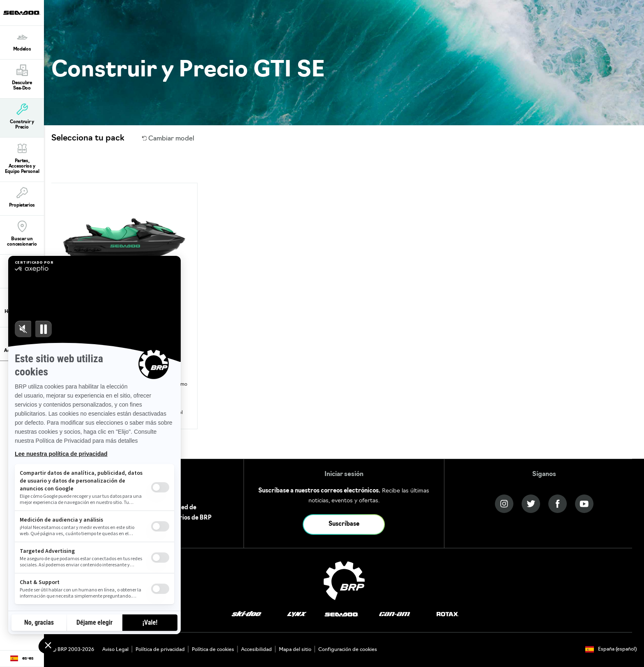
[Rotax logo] (448, 615)
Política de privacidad (160, 650)
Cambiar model (168, 139)
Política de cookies (213, 650)
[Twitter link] (531, 504)
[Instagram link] (504, 504)
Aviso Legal (115, 650)
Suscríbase (344, 524)
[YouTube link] (584, 504)
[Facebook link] (558, 504)
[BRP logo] (344, 581)
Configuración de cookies (348, 650)
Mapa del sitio (295, 650)
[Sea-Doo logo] (22, 13)
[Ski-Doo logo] (246, 615)
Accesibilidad (256, 650)
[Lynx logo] (297, 615)
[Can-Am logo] (394, 615)
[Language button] (22, 659)
